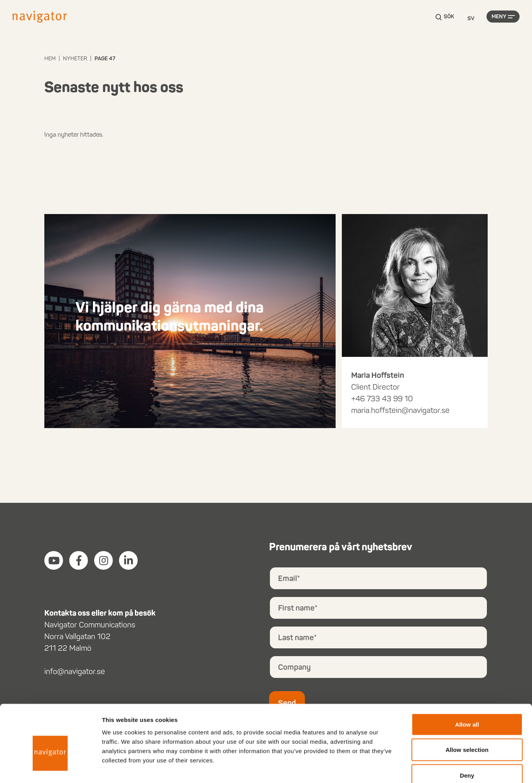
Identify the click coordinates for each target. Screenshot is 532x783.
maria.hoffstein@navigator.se (400, 410)
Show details (408, 768)
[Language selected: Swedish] (471, 19)
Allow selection (467, 707)
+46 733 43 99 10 (382, 399)
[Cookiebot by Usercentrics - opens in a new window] (50, 768)
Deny (467, 732)
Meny (499, 18)
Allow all (467, 681)
